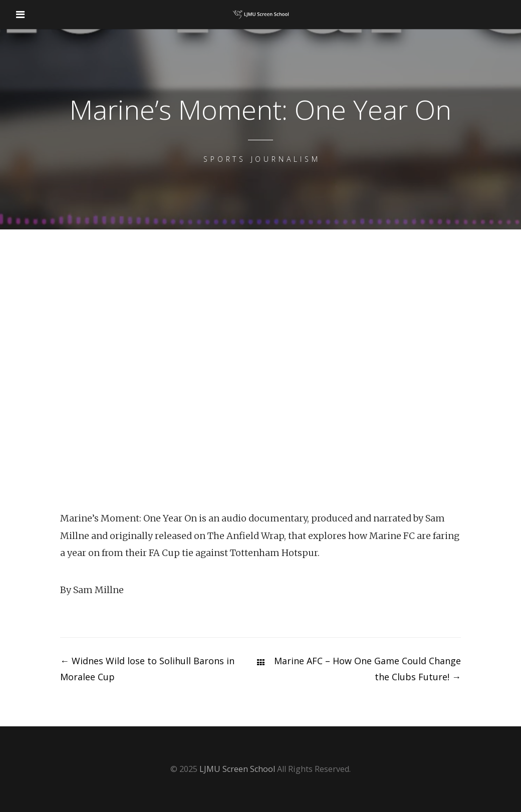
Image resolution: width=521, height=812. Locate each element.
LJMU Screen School (237, 769)
